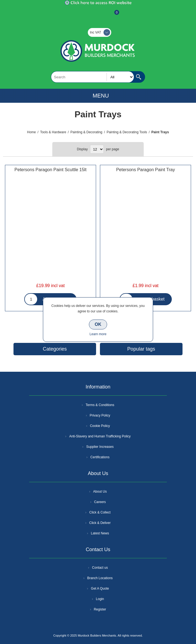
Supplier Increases (100, 447)
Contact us (100, 568)
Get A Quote (100, 589)
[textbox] (92, 77)
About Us (100, 492)
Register (83, 15)
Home (31, 132)
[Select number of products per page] (97, 149)
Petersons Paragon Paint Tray (145, 170)
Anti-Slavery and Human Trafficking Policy (100, 436)
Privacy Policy (100, 415)
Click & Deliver (100, 523)
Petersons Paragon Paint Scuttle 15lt (51, 170)
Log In (97, 15)
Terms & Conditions (100, 405)
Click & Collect (100, 512)
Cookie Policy (100, 426)
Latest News (100, 533)
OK (98, 324)
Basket (112, 15)
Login (100, 599)
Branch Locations (100, 578)
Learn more (98, 334)
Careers (100, 502)
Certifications (100, 457)
